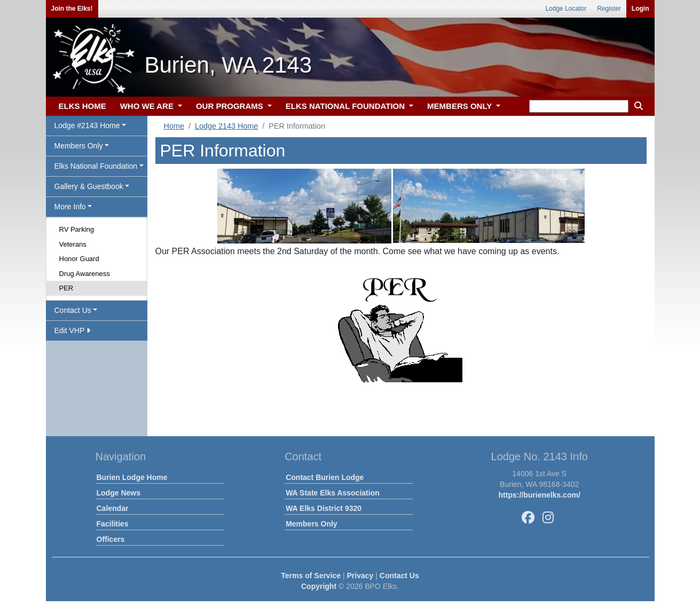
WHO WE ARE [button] (148, 106)
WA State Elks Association (333, 493)
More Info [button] (70, 207)
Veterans (73, 244)
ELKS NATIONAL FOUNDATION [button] (347, 106)
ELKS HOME (82, 106)
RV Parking (77, 229)
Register (609, 9)
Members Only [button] (79, 146)
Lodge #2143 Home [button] (87, 125)
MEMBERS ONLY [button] (461, 106)
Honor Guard (79, 259)
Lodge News (119, 493)
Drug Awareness (85, 274)
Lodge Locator (566, 9)
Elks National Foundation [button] (96, 166)
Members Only (311, 524)
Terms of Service (311, 576)
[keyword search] (579, 106)
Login (640, 9)
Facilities (113, 524)
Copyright (319, 586)
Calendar (113, 508)
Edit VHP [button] (72, 330)
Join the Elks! (72, 9)
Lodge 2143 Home (226, 126)
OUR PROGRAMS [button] (231, 106)
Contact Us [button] (73, 310)
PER (66, 288)
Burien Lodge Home (132, 477)
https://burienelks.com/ (540, 495)
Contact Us (399, 576)
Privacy (360, 576)
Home (174, 126)
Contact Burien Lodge (325, 477)
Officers (111, 539)
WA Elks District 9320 (324, 508)
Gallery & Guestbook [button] (89, 186)
